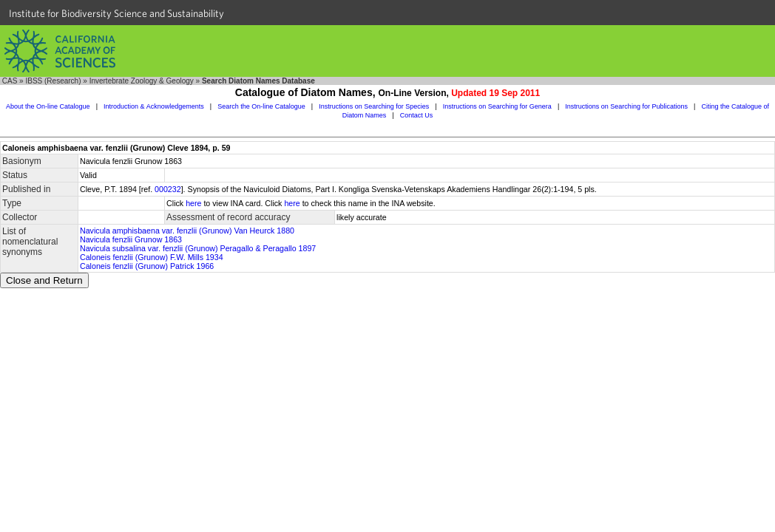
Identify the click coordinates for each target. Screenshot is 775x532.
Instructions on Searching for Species (374, 106)
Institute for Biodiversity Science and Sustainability (116, 13)
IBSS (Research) (53, 81)
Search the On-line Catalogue (261, 106)
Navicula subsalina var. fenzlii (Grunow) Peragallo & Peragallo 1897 (198, 248)
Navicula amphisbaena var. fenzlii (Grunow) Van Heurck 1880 (187, 231)
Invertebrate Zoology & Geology (142, 81)
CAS (10, 81)
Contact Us (417, 115)
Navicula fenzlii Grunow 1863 (131, 239)
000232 (168, 189)
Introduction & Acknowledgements (154, 106)
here (193, 203)
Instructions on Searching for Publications (626, 106)
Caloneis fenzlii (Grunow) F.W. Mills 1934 (152, 257)
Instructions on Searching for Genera (497, 106)
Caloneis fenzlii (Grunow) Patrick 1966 (147, 266)
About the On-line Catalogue (48, 106)
